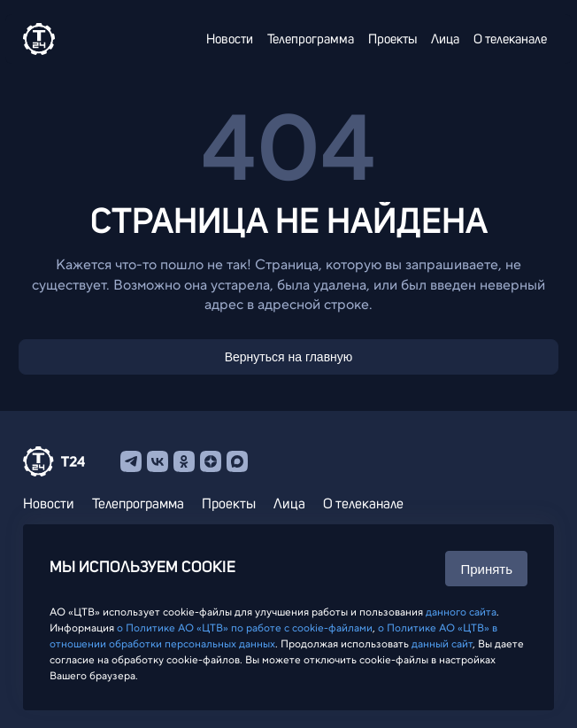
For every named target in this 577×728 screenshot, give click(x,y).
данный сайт (442, 644)
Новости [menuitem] (230, 39)
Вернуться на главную (289, 357)
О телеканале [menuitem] (510, 39)
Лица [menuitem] (445, 39)
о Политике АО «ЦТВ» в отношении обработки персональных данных (273, 636)
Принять (486, 569)
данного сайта (461, 612)
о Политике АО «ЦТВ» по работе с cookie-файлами (245, 628)
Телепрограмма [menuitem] (311, 39)
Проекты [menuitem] (392, 39)
